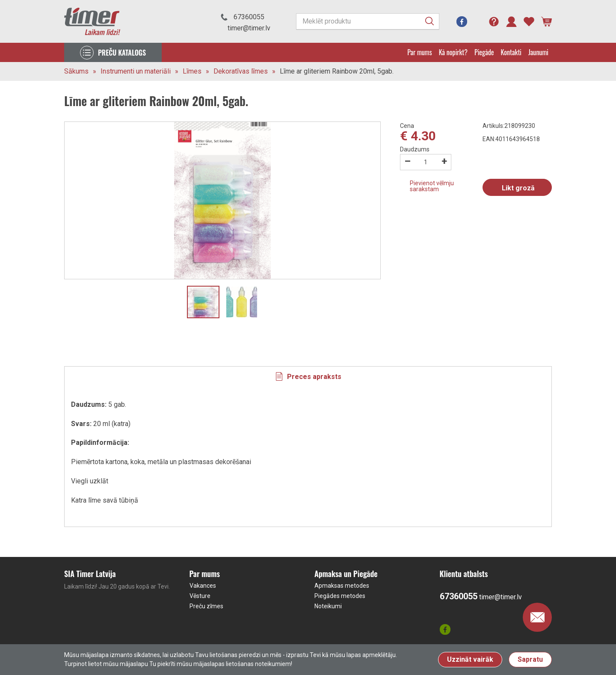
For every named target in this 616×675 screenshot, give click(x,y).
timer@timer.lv (249, 28)
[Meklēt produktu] (368, 21)
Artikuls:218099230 (509, 126)
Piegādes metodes (340, 596)
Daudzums (415, 149)
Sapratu (530, 659)
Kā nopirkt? (453, 52)
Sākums (76, 71)
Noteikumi (328, 606)
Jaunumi (538, 52)
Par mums (419, 52)
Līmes (192, 71)
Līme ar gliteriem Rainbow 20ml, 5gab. (337, 71)
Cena (407, 126)
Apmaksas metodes (342, 586)
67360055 (249, 17)
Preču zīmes (206, 606)
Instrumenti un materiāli (136, 71)
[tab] (308, 376)
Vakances (203, 586)
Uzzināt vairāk (470, 659)
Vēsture (200, 596)
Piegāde (484, 52)
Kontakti (511, 52)
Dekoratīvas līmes (241, 71)
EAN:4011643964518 (511, 139)
